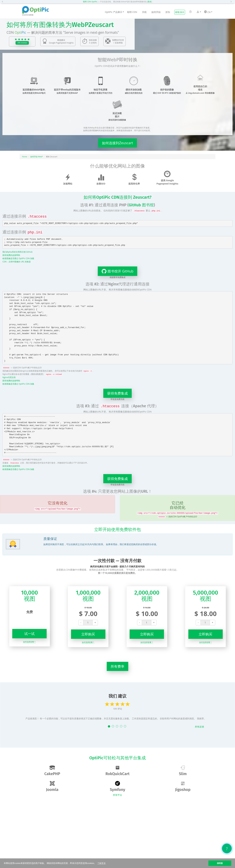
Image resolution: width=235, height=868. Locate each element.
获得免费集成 (117, 393)
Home (25, 157)
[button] (3, 2)
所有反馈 (199, 727)
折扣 (168, 12)
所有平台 (117, 795)
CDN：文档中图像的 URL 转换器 (17, 262)
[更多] (150, 2)
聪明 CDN (132, 12)
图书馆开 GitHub (116, 271)
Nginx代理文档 (9, 377)
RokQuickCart (117, 771)
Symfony (117, 786)
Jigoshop (183, 786)
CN (208, 12)
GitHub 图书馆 (141, 205)
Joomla (52, 786)
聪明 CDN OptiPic (90, 2)
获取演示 (180, 12)
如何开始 (156, 12)
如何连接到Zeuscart (117, 143)
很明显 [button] (220, 863)
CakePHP (52, 771)
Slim (183, 771)
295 (22, 43)
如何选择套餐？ (29, 642)
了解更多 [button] (102, 863)
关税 (144, 12)
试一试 (29, 634)
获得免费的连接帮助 (11, 255)
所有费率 (117, 666)
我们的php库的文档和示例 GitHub (17, 252)
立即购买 (88, 634)
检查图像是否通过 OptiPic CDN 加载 (18, 258)
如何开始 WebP (37, 157)
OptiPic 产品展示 (114, 12)
